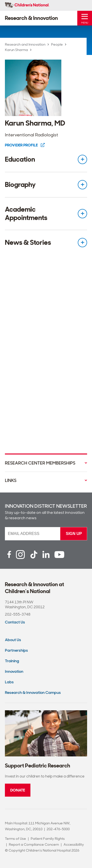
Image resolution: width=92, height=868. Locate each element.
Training (12, 661)
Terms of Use (15, 839)
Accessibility (74, 844)
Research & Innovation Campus (33, 693)
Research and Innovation (25, 44)
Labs (9, 682)
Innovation (14, 671)
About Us (13, 640)
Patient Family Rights (48, 839)
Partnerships (16, 650)
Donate (18, 790)
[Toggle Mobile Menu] (85, 18)
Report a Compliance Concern (34, 844)
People (57, 44)
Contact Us (15, 622)
